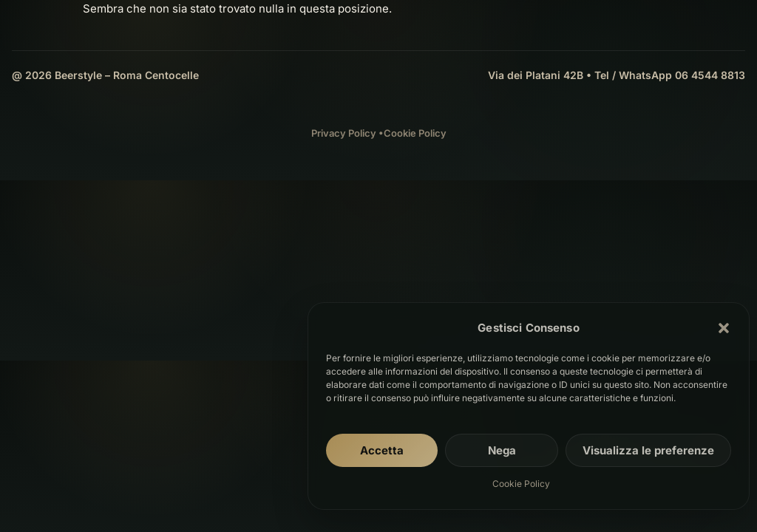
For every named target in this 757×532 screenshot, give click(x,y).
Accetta (382, 450)
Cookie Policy (521, 484)
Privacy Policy (344, 133)
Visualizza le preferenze (648, 450)
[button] (724, 328)
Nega (502, 450)
